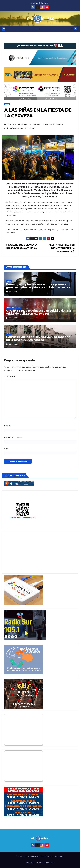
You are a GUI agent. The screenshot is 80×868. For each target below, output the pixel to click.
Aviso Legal (30, 862)
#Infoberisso (10, 128)
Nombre (9, 426)
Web (6, 449)
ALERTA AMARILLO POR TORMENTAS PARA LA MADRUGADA (62, 248)
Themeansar (59, 856)
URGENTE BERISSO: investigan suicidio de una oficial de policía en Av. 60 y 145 (38, 312)
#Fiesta (59, 124)
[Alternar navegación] (38, 29)
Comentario (11, 376)
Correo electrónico (14, 437)
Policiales (10, 307)
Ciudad (7, 104)
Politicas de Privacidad (46, 862)
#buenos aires (48, 124)
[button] (71, 29)
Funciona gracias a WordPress (28, 856)
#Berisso (36, 124)
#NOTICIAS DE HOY (26, 128)
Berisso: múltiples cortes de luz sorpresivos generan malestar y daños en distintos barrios (38, 286)
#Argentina (26, 124)
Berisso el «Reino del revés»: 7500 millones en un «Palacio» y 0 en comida (38, 338)
